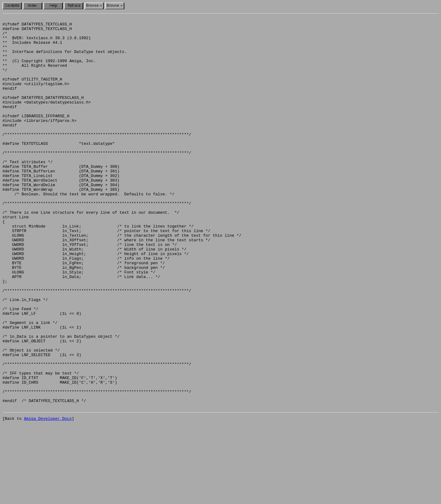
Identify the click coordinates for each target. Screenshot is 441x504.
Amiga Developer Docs (48, 497)
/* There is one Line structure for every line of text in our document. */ (91, 252)
